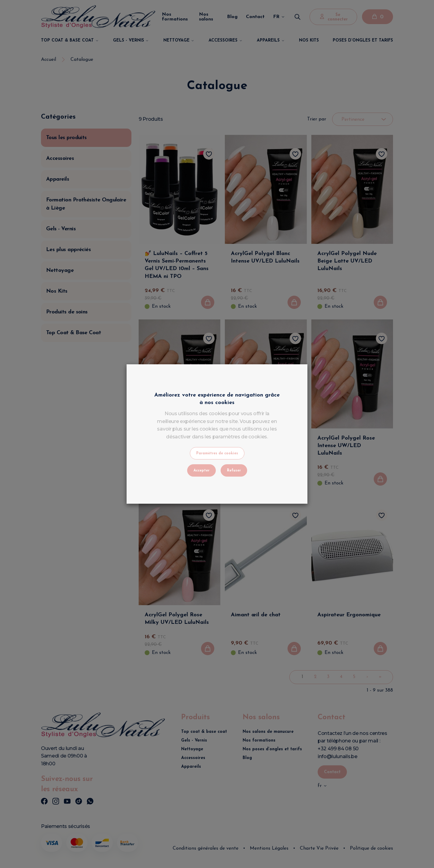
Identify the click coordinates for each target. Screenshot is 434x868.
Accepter (201, 471)
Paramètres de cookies (217, 453)
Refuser (234, 471)
